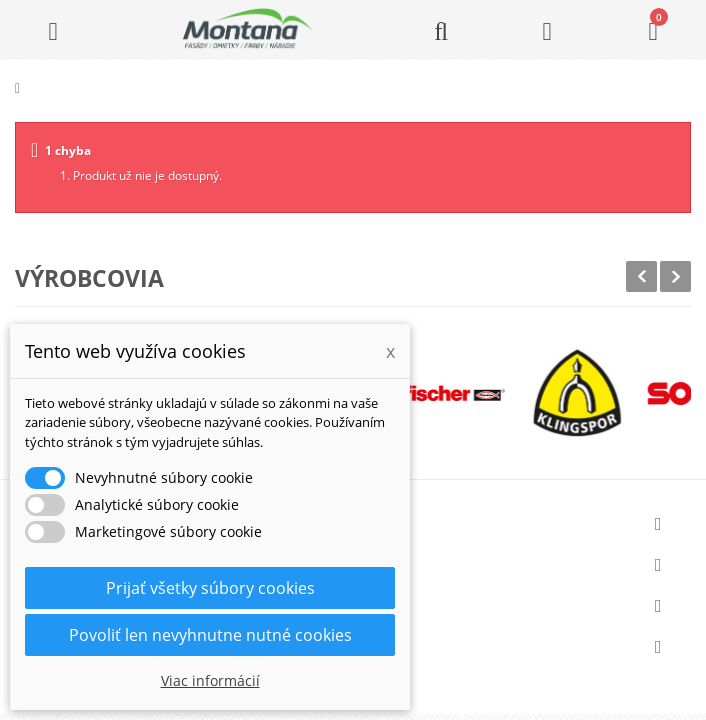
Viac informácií (210, 680)
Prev (641, 276)
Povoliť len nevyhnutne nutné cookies (210, 635)
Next (675, 276)
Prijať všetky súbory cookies (210, 588)
